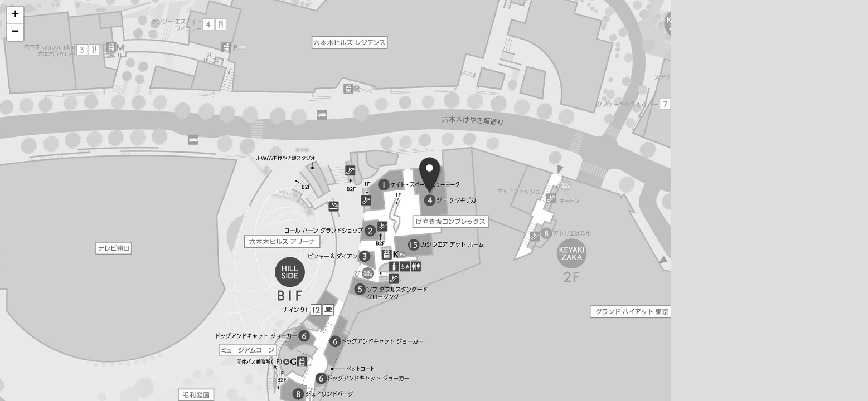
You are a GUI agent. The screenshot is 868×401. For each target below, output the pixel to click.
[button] (15, 15)
